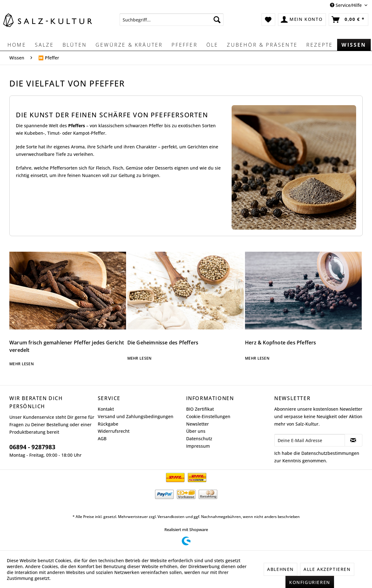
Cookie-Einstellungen (208, 416)
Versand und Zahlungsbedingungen (136, 416)
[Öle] (212, 45)
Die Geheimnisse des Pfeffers (163, 343)
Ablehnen (280, 569)
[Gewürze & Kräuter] (129, 45)
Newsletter (198, 424)
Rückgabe (108, 424)
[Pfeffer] (184, 45)
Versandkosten (171, 517)
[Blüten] (75, 45)
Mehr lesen (21, 364)
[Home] (17, 45)
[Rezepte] (320, 45)
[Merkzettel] (268, 20)
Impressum (198, 446)
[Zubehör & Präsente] (262, 45)
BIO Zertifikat (200, 409)
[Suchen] (217, 20)
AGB (102, 439)
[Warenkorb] (348, 20)
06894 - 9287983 (32, 447)
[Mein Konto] (302, 20)
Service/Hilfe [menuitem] (346, 5)
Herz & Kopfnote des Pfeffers (281, 343)
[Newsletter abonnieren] (353, 440)
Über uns (196, 431)
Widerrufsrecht (114, 431)
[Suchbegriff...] (172, 20)
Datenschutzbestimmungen (330, 453)
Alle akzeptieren (327, 569)
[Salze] (44, 45)
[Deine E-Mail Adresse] (310, 440)
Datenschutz (199, 439)
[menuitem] (172, 20)
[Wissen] (354, 45)
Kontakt (106, 409)
